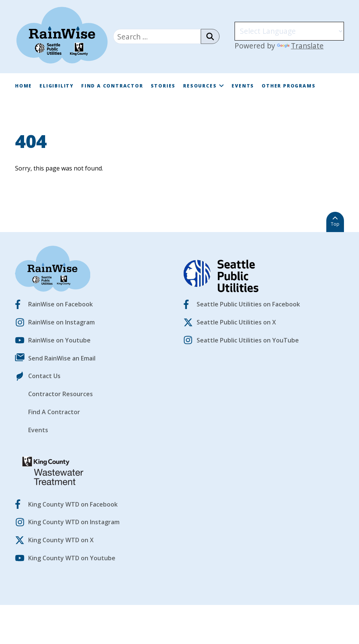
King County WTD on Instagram (74, 522)
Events (243, 86)
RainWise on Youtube (59, 340)
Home (23, 86)
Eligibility (57, 86)
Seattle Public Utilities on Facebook (248, 304)
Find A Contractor (112, 86)
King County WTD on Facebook (73, 504)
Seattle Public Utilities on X (236, 322)
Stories (163, 86)
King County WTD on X (61, 540)
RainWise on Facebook (61, 304)
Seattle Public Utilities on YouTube (248, 340)
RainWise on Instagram (61, 322)
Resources (204, 86)
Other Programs (289, 86)
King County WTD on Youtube (72, 558)
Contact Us (44, 376)
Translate (300, 46)
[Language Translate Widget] (289, 31)
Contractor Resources (61, 394)
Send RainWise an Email (62, 358)
